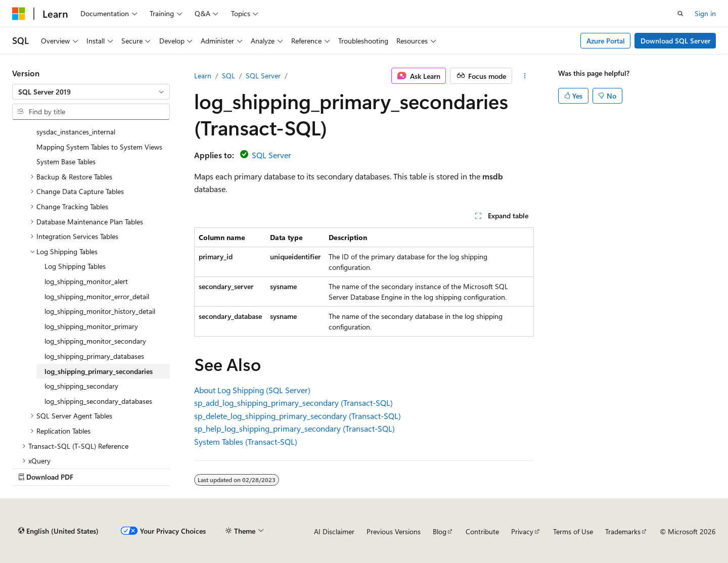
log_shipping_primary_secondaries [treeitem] (99, 371)
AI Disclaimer (334, 531)
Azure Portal (606, 41)
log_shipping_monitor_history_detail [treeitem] (100, 311)
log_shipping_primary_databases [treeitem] (94, 356)
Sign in (705, 13)
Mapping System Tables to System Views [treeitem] (99, 147)
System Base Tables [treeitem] (66, 161)
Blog (440, 531)
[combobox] (91, 92)
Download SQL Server (675, 41)
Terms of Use (573, 531)
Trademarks (623, 531)
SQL (229, 76)
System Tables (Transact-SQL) (246, 441)
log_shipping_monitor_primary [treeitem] (91, 326)
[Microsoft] (19, 14)
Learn (203, 76)
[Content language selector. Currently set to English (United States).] (58, 531)
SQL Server (263, 76)
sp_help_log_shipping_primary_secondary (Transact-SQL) (294, 428)
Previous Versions (394, 531)
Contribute (482, 531)
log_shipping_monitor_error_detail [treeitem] (97, 296)
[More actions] (525, 76)
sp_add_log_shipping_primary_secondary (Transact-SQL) (293, 403)
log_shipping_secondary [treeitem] (81, 386)
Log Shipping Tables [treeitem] (75, 266)
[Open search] (680, 14)
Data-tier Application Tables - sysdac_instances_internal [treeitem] (81, 126)
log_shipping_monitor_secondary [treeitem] (95, 341)
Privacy (522, 531)
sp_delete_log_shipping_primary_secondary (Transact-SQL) (298, 416)
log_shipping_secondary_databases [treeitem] (98, 401)
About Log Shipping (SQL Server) (252, 390)
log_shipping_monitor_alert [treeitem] (86, 281)
